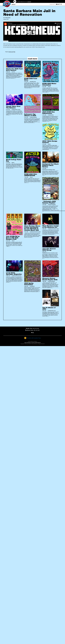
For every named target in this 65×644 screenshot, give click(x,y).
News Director (8, 18)
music (45, 170)
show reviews (18, 109)
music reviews (48, 170)
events (31, 286)
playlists (35, 117)
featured (31, 82)
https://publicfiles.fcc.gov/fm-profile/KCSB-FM (32, 343)
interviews (18, 276)
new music (54, 311)
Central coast (11, 52)
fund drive (13, 72)
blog (12, 109)
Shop (32, 333)
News (14, 52)
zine (53, 115)
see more (29, 2)
